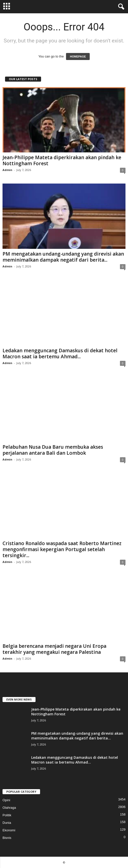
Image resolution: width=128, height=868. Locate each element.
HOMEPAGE (78, 56)
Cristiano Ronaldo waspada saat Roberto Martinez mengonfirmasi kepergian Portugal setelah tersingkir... (62, 549)
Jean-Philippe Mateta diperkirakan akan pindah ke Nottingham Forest (62, 160)
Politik (7, 815)
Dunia (7, 823)
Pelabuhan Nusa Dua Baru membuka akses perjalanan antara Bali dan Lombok (53, 450)
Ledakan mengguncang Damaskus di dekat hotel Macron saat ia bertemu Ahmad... (60, 354)
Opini (6, 800)
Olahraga (9, 808)
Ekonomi (9, 830)
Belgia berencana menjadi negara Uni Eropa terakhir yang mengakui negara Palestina (54, 649)
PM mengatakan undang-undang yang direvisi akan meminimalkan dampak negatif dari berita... (63, 257)
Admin (7, 170)
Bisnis (7, 838)
